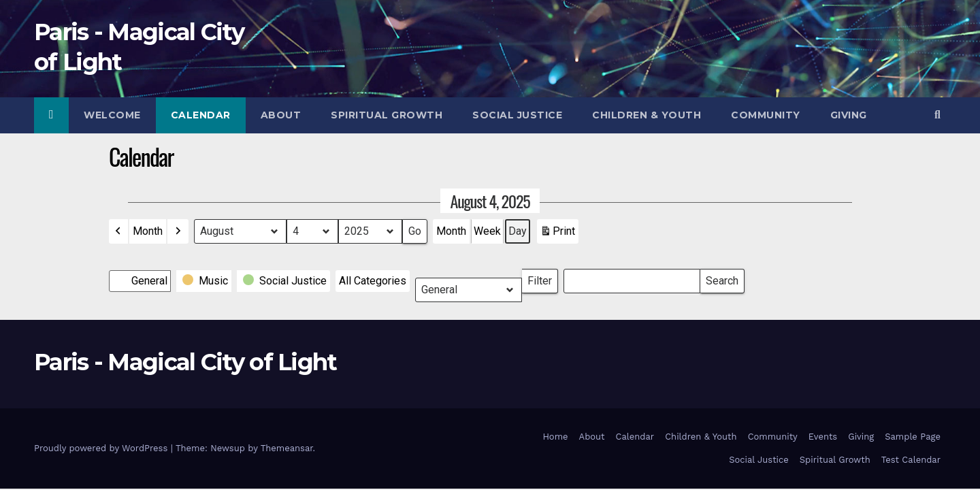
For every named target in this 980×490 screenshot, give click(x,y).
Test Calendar (911, 460)
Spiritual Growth (387, 115)
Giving (849, 115)
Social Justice (517, 115)
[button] (937, 115)
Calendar (201, 115)
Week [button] (487, 231)
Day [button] (518, 231)
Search (722, 278)
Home (555, 437)
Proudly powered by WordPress (102, 448)
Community (766, 115)
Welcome (112, 115)
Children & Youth (647, 115)
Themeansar (287, 448)
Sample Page (913, 437)
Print (557, 234)
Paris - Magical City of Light (185, 362)
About (281, 115)
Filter (543, 278)
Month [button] (148, 231)
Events (823, 437)
